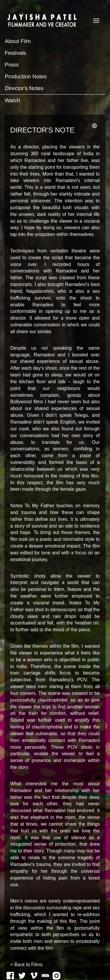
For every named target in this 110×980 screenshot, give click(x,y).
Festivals (16, 53)
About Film (18, 41)
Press (12, 65)
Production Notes (26, 76)
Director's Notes (24, 88)
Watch (12, 100)
